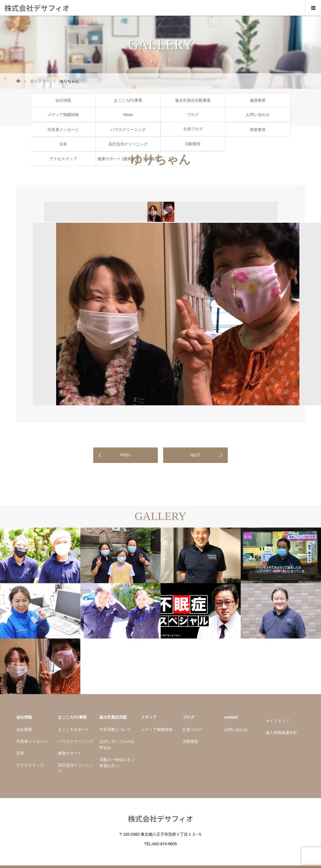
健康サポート (70, 753)
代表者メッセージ (63, 129)
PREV (126, 455)
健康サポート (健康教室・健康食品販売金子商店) (128, 161)
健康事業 (258, 100)
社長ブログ (193, 129)
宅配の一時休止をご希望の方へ (117, 763)
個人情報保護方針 (281, 733)
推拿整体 (258, 129)
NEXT (195, 455)
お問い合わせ (258, 115)
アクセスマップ (63, 159)
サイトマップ (277, 721)
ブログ (193, 115)
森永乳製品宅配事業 (193, 100)
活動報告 (193, 144)
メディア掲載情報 (63, 115)
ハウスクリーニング (128, 129)
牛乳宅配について (115, 730)
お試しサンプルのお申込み (117, 744)
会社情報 (63, 100)
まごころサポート (74, 730)
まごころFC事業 (128, 100)
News (128, 115)
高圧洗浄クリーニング (128, 144)
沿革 (63, 144)
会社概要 (24, 730)
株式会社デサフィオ (37, 8)
